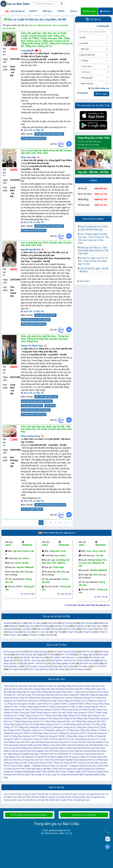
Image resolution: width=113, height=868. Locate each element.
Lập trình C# (66, 742)
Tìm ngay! (102, 94)
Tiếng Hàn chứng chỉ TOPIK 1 (94, 730)
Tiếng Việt (89, 689)
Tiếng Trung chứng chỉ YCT (32, 716)
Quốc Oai (13, 632)
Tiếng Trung (91, 704)
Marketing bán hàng (32, 772)
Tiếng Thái (80, 772)
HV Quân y (84, 666)
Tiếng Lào (91, 772)
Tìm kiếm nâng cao (99, 88)
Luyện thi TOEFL (60, 704)
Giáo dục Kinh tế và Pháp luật (93, 760)
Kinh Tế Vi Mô (70, 754)
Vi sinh (46, 760)
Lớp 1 (6, 794)
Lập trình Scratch (96, 766)
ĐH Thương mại (78, 669)
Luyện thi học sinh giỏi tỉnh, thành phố (42, 800)
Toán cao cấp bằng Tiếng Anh (62, 686)
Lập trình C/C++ (93, 739)
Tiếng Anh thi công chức (40, 698)
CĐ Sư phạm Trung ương (37, 666)
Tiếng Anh (84, 695)
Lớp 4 (27, 794)
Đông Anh (104, 623)
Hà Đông (45, 626)
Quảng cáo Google (12, 772)
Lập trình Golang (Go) (22, 748)
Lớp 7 (47, 794)
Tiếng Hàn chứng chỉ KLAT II (73, 733)
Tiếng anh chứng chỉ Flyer (16, 763)
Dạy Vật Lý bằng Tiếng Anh (37, 689)
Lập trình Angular (35, 751)
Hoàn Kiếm (96, 626)
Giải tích (95, 686)
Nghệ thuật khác (31, 754)
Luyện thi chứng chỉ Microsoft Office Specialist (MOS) (76, 775)
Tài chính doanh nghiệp (61, 760)
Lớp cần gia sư (15, 11)
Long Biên (26, 629)
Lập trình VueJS (18, 751)
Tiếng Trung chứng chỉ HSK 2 (34, 707)
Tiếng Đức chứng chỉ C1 (33, 730)
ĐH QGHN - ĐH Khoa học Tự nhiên (67, 657)
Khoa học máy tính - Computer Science (68, 766)
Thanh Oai (89, 632)
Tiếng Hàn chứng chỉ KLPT (25, 736)
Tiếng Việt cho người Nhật (29, 692)
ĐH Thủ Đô (88, 652)
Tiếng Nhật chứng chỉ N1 (69, 716)
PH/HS (62, 11)
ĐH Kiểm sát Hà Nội (64, 666)
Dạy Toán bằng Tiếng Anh (35, 686)
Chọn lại (82, 93)
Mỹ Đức (54, 629)
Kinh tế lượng (70, 757)
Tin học (91, 763)
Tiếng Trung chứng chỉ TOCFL (81, 713)
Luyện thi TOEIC (77, 704)
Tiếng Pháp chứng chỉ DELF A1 (30, 721)
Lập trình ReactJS (81, 748)
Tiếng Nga (30, 769)
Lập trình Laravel (41, 748)
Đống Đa (14, 626)
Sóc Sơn (27, 632)
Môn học (48, 11)
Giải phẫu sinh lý (34, 760)
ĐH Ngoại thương (39, 652)
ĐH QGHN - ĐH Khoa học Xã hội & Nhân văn (73, 660)
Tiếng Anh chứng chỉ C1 (75, 701)
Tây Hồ (57, 632)
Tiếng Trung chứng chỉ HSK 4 (92, 707)
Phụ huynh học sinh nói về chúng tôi (29, 815)
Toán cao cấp (16, 686)
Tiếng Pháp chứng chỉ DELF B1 (90, 721)
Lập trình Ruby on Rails (61, 748)
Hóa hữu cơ (19, 760)
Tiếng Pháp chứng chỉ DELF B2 (18, 724)
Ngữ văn (55, 689)
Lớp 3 (20, 794)
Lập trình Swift (26, 745)
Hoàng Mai (9, 629)
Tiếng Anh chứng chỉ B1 (28, 701)
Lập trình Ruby (37, 742)
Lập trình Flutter (52, 751)
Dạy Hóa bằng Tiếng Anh (72, 689)
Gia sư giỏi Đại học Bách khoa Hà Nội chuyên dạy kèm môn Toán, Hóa (46, 152)
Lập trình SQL (79, 742)
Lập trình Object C (42, 745)
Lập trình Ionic (67, 751)
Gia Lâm (30, 626)
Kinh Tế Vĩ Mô (56, 754)
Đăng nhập (89, 11)
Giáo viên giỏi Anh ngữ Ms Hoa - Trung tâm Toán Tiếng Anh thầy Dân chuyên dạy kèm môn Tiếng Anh (45, 339)
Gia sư (74, 11)
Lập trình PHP (23, 742)
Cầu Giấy (53, 623)
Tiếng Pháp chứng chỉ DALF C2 (80, 724)
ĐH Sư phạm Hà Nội (13, 652)
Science (82, 763)
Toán (6, 686)
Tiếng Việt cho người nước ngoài (68, 769)
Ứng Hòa (50, 635)
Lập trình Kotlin (59, 745)
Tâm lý (33, 775)
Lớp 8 (54, 794)
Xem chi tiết (28, 594)
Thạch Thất (73, 632)
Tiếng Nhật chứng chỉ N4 (40, 718)
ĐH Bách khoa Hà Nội (65, 652)
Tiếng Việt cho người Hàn (54, 692)
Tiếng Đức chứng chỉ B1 (88, 727)
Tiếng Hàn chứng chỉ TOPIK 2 (17, 733)
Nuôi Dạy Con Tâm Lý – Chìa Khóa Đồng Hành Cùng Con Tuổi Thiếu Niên (93, 251)
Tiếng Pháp (82, 718)
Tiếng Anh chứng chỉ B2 (52, 701)
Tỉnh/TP (34, 11)
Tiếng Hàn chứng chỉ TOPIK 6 (36, 739)
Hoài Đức (80, 626)
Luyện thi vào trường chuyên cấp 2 (75, 797)
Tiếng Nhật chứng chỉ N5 (64, 718)
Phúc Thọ (103, 629)
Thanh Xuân (15, 635)
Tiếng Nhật (51, 716)
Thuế (76, 760)
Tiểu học (21, 797)
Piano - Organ (74, 692)
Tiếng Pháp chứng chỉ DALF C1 (49, 724)
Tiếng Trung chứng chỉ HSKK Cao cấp (48, 713)
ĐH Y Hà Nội (67, 655)
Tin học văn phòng (76, 739)
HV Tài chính (100, 666)
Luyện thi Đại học (97, 794)
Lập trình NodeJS (95, 742)
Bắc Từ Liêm (35, 623)
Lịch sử (85, 692)
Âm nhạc (104, 692)
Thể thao (44, 754)
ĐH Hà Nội (49, 655)
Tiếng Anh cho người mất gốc (21, 704)
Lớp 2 (13, 794)
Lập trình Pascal (82, 751)
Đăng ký (105, 11)
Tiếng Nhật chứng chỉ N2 (93, 716)
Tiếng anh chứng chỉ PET (66, 763)
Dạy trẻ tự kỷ (44, 775)
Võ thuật (8, 695)
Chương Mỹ (70, 623)
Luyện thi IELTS (43, 704)
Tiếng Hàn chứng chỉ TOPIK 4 (81, 736)
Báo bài (12, 692)
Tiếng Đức (24, 727)
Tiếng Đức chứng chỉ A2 (64, 727)
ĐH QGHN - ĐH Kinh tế (35, 663)
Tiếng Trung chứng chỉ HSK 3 (63, 707)
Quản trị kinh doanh (87, 754)
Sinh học (94, 692)
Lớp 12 (84, 794)
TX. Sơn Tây (43, 632)
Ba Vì (20, 623)
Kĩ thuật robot (95, 757)
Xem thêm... (85, 281)
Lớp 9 (61, 794)
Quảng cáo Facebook (94, 769)
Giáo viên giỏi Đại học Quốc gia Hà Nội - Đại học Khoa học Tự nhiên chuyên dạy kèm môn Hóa (46, 429)
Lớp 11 (76, 794)
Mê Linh (41, 629)
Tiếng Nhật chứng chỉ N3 (15, 718)
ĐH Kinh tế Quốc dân (27, 655)
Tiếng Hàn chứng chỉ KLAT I (46, 733)
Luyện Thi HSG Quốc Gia (38, 695)
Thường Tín (35, 635)
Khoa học (96, 751)
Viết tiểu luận (23, 775)
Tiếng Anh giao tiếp (99, 695)
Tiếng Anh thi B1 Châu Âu (16, 698)
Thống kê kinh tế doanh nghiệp (49, 757)
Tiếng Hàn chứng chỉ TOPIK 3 (52, 736)
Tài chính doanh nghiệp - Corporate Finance (29, 766)
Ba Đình (7, 623)
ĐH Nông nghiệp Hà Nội (64, 663)
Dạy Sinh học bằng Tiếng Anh (64, 695)
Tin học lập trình (59, 739)
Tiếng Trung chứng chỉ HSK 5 (17, 710)
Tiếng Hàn (74, 730)
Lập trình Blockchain (94, 745)
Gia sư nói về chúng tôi (84, 815)
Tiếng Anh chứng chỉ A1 (85, 698)
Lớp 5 (34, 794)
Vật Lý (15, 689)
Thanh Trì (103, 632)
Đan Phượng (88, 623)
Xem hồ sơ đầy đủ (34, 130)
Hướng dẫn (103, 26)
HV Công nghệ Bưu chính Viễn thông (47, 669)
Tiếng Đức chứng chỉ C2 (57, 730)
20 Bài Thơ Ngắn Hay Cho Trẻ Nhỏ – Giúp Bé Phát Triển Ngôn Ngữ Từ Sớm (93, 261)
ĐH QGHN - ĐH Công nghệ (33, 660)
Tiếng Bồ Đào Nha (51, 772)
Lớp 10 (68, 794)
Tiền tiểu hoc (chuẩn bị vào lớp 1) (42, 797)
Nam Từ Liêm (70, 629)
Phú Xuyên (88, 629)
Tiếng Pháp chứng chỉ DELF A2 (60, 721)
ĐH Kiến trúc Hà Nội (90, 663)
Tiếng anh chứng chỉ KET (41, 763)
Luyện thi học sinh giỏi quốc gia (75, 800)
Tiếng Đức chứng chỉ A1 (41, 727)
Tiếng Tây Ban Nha (15, 769)
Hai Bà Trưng (62, 626)
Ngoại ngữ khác (44, 769)
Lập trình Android (75, 745)
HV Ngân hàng (17, 669)
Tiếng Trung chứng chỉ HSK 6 (46, 710)
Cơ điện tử (83, 757)
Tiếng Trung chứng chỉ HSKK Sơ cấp (78, 710)
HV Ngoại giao (86, 655)
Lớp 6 (40, 794)
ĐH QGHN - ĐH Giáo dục (32, 657)
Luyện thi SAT (83, 686)
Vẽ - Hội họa (19, 695)
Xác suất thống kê (25, 757)
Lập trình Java (52, 742)
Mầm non (12, 797)
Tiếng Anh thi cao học (62, 698)
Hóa (21, 689)
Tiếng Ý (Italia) (67, 772)
